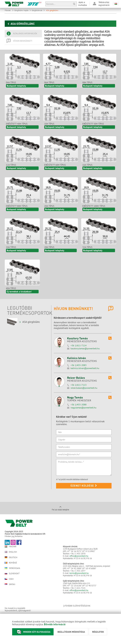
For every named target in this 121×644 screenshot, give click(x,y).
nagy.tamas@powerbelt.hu (84, 408)
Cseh (9, 579)
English (11, 552)
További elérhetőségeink (77, 606)
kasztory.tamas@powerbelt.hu (85, 348)
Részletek (98, 632)
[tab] (23, 34)
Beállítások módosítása (71, 632)
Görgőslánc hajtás (23, 10)
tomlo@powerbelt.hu (79, 573)
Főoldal (9, 10)
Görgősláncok (38, 10)
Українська (12, 568)
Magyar (11, 547)
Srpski (10, 584)
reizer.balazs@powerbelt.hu (84, 388)
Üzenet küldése (84, 486)
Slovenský (12, 573)
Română (11, 563)
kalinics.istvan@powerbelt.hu (85, 368)
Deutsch (11, 557)
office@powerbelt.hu (79, 556)
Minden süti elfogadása (33, 632)
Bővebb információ (55, 624)
